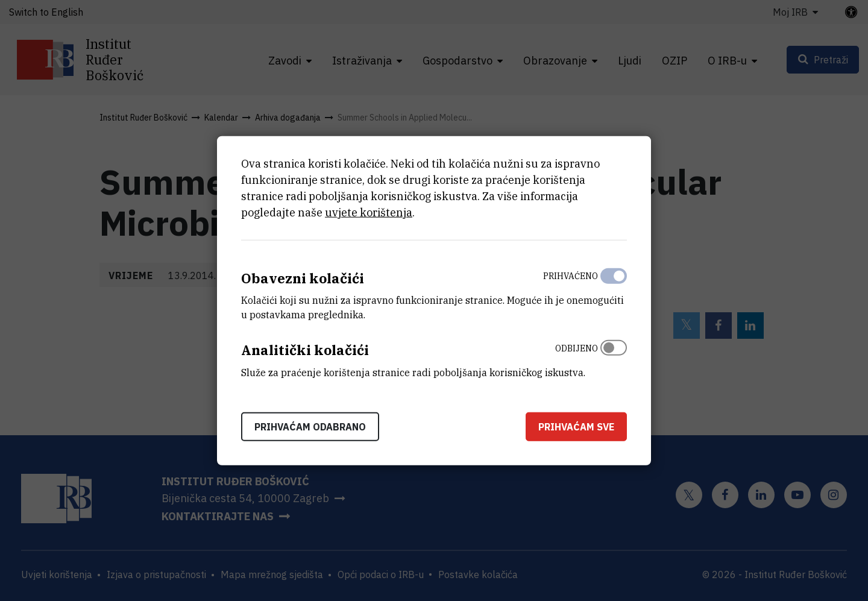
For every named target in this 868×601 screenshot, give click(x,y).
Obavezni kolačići (303, 278)
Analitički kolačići (305, 350)
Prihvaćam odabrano (310, 427)
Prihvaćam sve (576, 427)
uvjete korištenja (369, 212)
